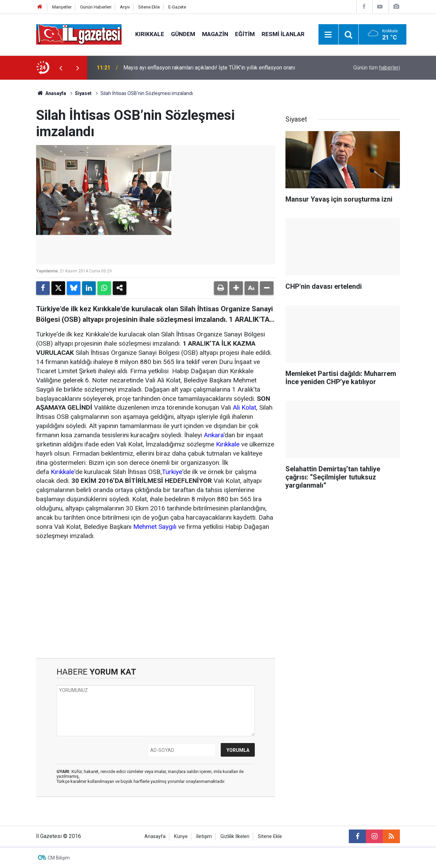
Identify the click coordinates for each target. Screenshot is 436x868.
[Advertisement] (156, 599)
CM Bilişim (59, 858)
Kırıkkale (150, 34)
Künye (181, 837)
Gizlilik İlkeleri (235, 837)
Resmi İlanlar (283, 34)
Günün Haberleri (96, 7)
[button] (236, 288)
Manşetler (62, 7)
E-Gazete (177, 7)
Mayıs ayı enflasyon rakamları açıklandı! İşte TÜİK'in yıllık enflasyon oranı (209, 68)
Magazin (215, 34)
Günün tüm (377, 68)
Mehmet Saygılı (155, 527)
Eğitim (245, 34)
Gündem (183, 34)
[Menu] (328, 35)
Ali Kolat (244, 407)
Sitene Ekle (149, 7)
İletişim (204, 837)
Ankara (214, 435)
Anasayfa (51, 93)
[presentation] (61, 68)
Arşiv (125, 7)
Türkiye (172, 472)
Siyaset (83, 93)
